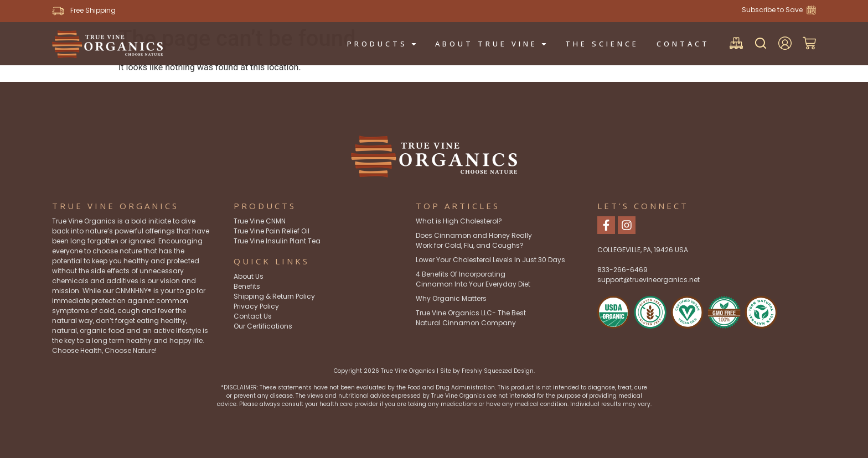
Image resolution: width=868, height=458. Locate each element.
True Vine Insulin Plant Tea (277, 241)
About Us (249, 276)
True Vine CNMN (260, 221)
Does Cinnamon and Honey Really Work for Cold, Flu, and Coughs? (474, 240)
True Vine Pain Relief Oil (272, 231)
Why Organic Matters (451, 298)
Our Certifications (263, 326)
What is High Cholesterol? (459, 221)
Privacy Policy (256, 306)
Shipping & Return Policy (274, 296)
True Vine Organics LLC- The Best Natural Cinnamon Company (471, 318)
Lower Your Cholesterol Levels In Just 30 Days (490, 260)
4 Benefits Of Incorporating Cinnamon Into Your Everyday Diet (473, 279)
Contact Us (253, 316)
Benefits (247, 286)
